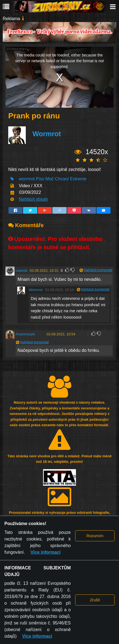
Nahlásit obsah (33, 199)
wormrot (27, 179)
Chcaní (62, 179)
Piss (40, 179)
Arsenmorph (25, 334)
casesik (22, 271)
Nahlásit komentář (98, 270)
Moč (49, 179)
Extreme (78, 179)
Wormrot (47, 134)
